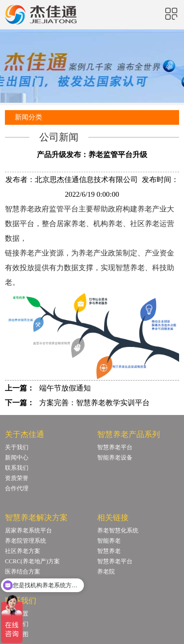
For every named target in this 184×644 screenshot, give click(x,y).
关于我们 (17, 447)
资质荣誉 (17, 478)
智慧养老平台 (115, 447)
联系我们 (17, 468)
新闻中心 (17, 458)
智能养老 (109, 541)
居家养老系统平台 (28, 530)
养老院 (106, 572)
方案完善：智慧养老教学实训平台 (94, 403)
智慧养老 (109, 551)
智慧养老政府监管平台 (42, 209)
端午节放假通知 (65, 388)
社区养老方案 (23, 551)
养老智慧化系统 (118, 530)
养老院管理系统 (26, 541)
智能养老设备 (115, 458)
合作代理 (17, 488)
